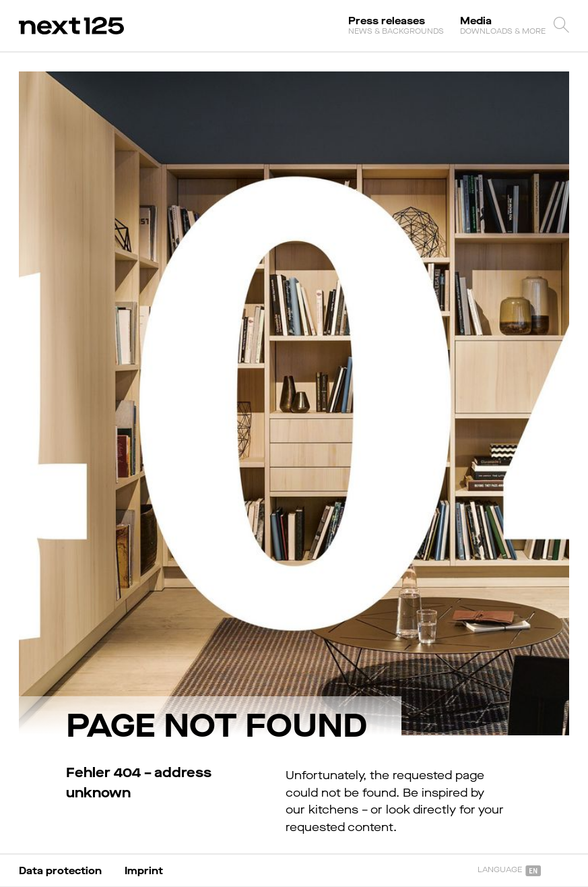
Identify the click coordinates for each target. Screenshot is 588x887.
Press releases (396, 25)
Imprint (144, 871)
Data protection (60, 871)
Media (503, 25)
